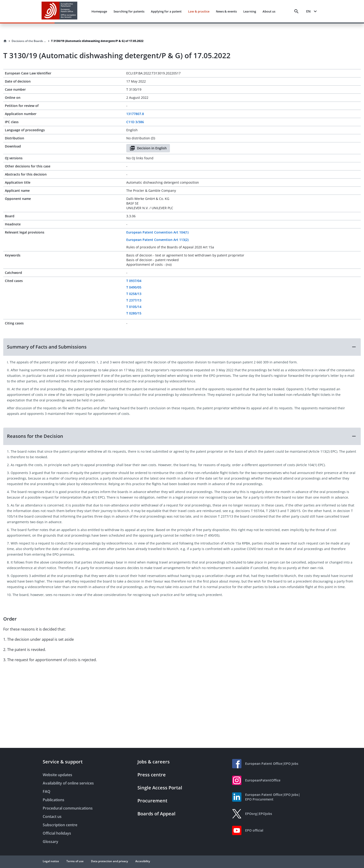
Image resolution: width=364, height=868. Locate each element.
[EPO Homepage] (59, 11)
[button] (182, 347)
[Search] (296, 11)
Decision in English (148, 148)
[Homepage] (5, 41)
